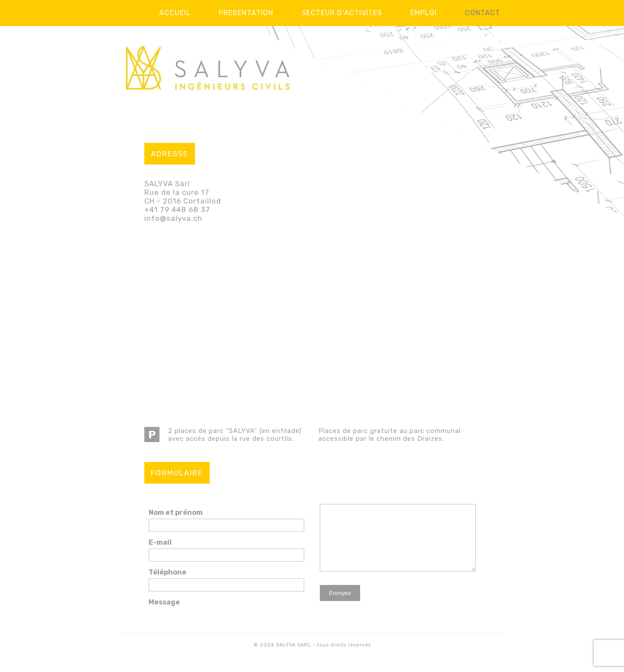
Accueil (175, 13)
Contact (483, 13)
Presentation (246, 13)
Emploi (424, 13)
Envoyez (340, 606)
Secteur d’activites (342, 13)
